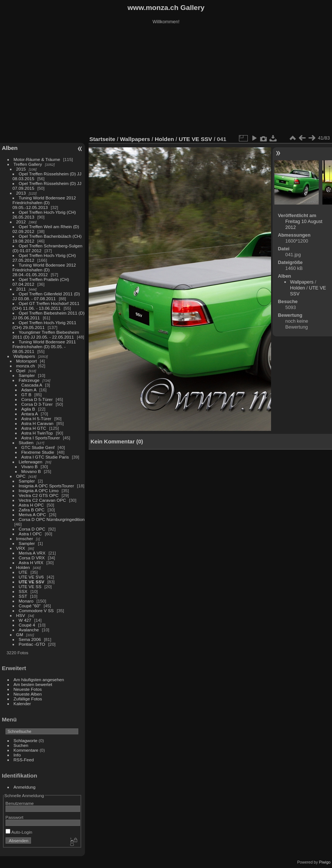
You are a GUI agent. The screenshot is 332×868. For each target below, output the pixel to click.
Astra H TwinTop (37, 433)
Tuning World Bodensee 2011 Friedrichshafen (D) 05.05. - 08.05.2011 (44, 346)
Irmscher (25, 538)
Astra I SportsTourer (41, 438)
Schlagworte (26, 740)
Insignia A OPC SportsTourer (47, 486)
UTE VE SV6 (31, 577)
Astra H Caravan (37, 423)
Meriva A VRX (32, 553)
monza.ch (26, 366)
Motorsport (27, 361)
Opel (21, 370)
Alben (10, 148)
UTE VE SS (30, 586)
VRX (21, 548)
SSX (23, 591)
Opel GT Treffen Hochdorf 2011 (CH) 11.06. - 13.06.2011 (46, 306)
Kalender (22, 704)
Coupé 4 (27, 625)
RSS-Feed (24, 760)
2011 (21, 289)
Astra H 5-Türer (36, 418)
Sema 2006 (30, 639)
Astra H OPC (31, 505)
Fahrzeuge (29, 380)
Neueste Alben (28, 694)
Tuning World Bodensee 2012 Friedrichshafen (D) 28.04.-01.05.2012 (44, 270)
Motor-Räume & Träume (37, 159)
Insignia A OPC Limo (39, 490)
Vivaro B (30, 466)
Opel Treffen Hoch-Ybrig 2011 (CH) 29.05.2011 (45, 325)
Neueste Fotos (28, 689)
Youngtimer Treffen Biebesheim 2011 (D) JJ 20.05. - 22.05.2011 (46, 334)
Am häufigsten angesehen (39, 680)
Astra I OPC (30, 534)
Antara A (30, 414)
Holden (23, 567)
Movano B (31, 471)
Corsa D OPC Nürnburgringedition (52, 519)
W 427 (25, 620)
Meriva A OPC (32, 514)
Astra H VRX (31, 562)
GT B (26, 394)
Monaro (26, 601)
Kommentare (26, 750)
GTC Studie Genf (38, 447)
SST (23, 596)
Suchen (21, 745)
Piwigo (325, 862)
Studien (26, 442)
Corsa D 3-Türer (37, 404)
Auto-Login (19, 832)
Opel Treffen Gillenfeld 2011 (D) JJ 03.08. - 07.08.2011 (46, 296)
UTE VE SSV (32, 582)
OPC (21, 476)
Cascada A (32, 385)
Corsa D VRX (32, 558)
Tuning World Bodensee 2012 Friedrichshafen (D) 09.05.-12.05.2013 (44, 203)
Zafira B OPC (32, 510)
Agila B (28, 409)
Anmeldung (25, 787)
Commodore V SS (36, 610)
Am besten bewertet (33, 684)
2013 (21, 193)
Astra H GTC (34, 428)
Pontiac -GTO (32, 644)
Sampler (27, 375)
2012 (21, 222)
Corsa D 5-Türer (37, 399)
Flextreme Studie (38, 452)
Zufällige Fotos (28, 699)
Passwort (14, 817)
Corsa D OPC (32, 529)
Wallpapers (24, 356)
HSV (21, 615)
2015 (21, 169)
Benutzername (20, 803)
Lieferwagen (31, 462)
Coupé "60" (30, 606)
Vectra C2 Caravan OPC (42, 500)
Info (17, 755)
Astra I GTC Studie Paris (45, 457)
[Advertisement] (166, 81)
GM (20, 634)
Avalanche (29, 630)
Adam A (29, 390)
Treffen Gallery (28, 164)
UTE (23, 572)
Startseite (102, 139)
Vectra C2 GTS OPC (39, 495)
